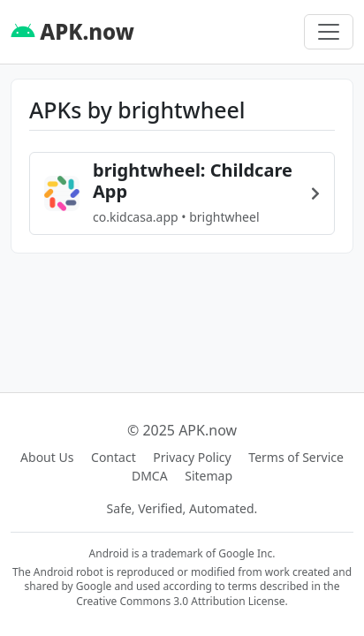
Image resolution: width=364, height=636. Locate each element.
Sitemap (209, 476)
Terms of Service (296, 457)
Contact (114, 457)
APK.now (72, 31)
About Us (47, 457)
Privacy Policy (192, 457)
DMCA (150, 476)
